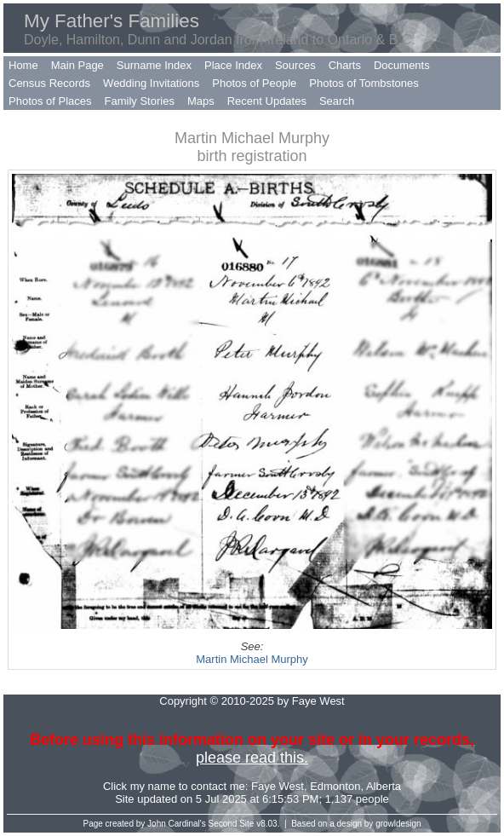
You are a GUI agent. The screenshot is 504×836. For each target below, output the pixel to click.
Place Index (233, 65)
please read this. (252, 758)
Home (23, 65)
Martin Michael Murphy (252, 659)
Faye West (278, 786)
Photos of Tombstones (364, 83)
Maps (201, 101)
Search (337, 101)
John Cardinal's (177, 824)
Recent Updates (267, 101)
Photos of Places (50, 101)
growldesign (398, 824)
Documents (402, 65)
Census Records (49, 83)
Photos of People (254, 83)
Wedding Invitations (151, 83)
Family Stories (140, 101)
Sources (295, 65)
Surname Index (154, 65)
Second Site (232, 824)
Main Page (77, 65)
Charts (345, 65)
